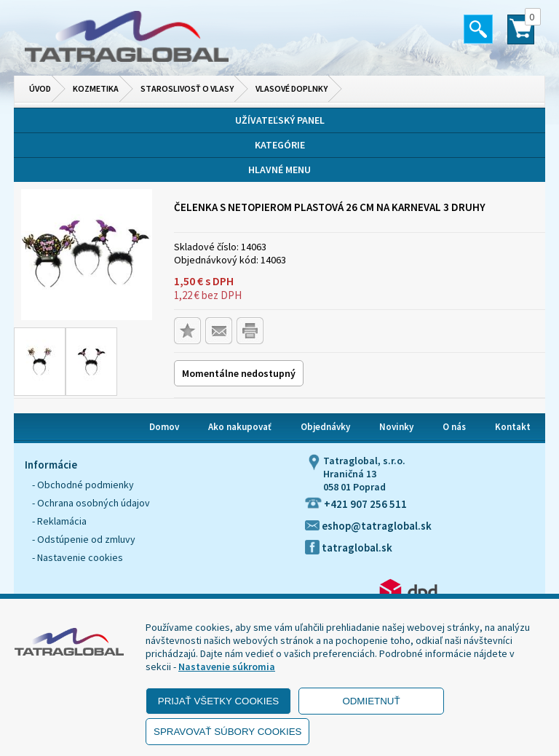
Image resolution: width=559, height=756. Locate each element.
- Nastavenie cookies (78, 557)
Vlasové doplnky (292, 88)
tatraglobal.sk (349, 548)
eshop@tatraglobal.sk (368, 526)
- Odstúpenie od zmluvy (84, 539)
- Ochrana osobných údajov (91, 503)
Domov (164, 427)
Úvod (40, 88)
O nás (454, 427)
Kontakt (513, 427)
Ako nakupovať (240, 427)
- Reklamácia (59, 521)
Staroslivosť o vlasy (187, 88)
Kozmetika (96, 88)
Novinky (396, 427)
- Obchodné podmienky (83, 485)
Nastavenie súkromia (227, 667)
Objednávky (325, 427)
